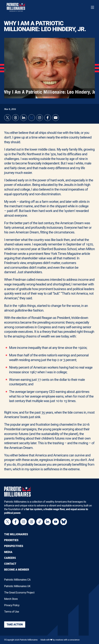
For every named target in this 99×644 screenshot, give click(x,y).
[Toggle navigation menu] (92, 7)
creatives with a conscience (67, 640)
